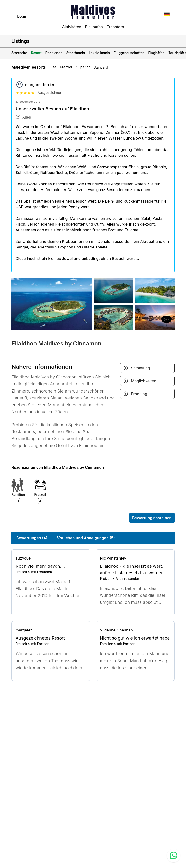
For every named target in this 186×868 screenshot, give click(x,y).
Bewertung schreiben (152, 518)
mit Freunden (42, 572)
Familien (107, 644)
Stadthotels (76, 53)
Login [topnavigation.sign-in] (22, 16)
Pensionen (54, 53)
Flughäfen (157, 53)
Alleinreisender (127, 579)
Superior (83, 67)
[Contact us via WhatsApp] (174, 856)
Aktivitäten (72, 27)
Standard (101, 67)
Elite (53, 67)
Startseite (19, 53)
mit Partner (40, 644)
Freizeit (21, 572)
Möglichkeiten (144, 381)
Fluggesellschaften (129, 53)
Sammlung (141, 368)
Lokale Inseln (99, 53)
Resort (36, 53)
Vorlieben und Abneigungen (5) (86, 538)
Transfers (115, 27)
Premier (66, 67)
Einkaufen (94, 27)
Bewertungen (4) (32, 538)
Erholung (139, 394)
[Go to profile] (51, 558)
